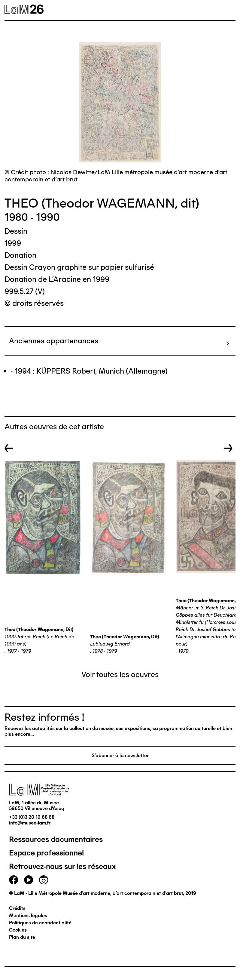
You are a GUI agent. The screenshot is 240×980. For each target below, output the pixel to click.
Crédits (17, 908)
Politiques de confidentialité (40, 923)
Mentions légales (28, 915)
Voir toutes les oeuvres (120, 674)
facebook (14, 880)
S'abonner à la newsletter (120, 755)
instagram (44, 880)
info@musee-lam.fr (30, 823)
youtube (29, 880)
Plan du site (22, 937)
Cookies (18, 930)
